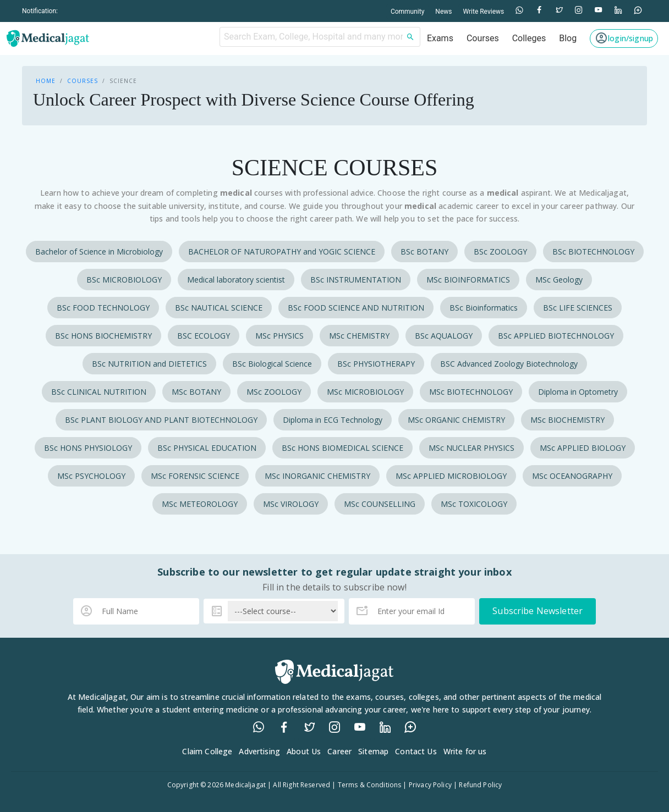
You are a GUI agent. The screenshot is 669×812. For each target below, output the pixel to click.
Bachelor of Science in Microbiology (99, 252)
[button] (624, 38)
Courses (83, 81)
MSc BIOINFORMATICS (468, 280)
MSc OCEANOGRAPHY (572, 476)
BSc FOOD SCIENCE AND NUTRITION (356, 308)
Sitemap (373, 751)
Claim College (207, 751)
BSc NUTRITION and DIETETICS (149, 364)
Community (407, 12)
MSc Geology (559, 280)
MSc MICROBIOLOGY (365, 392)
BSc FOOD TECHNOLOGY (103, 308)
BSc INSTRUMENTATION (356, 280)
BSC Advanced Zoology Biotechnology (509, 364)
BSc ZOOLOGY (500, 252)
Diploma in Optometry (578, 392)
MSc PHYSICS (279, 336)
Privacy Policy (430, 785)
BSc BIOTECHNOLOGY (593, 252)
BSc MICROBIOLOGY (124, 280)
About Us (304, 751)
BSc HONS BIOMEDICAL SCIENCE (342, 448)
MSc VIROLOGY (291, 504)
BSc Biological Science (272, 364)
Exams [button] (440, 38)
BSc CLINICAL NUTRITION (99, 392)
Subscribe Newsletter (538, 611)
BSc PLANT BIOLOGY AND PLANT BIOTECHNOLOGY (161, 420)
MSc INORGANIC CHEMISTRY (317, 476)
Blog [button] (568, 38)
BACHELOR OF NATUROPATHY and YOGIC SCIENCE (282, 252)
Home (46, 81)
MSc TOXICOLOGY (474, 504)
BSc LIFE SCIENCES (578, 308)
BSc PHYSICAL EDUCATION (207, 448)
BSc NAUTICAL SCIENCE (219, 308)
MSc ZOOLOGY (274, 392)
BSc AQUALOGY (444, 336)
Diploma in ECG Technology (333, 420)
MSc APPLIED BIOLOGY (583, 448)
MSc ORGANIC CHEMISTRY (456, 420)
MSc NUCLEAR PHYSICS (471, 448)
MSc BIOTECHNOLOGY (471, 392)
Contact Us (416, 751)
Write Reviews (483, 12)
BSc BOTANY (424, 252)
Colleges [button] (529, 38)
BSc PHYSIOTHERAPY (376, 364)
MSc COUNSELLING (380, 504)
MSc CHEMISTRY (359, 336)
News (443, 12)
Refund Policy (480, 785)
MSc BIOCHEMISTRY (567, 420)
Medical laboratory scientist (236, 280)
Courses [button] (483, 38)
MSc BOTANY (196, 392)
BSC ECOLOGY (204, 336)
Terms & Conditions (370, 785)
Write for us (465, 751)
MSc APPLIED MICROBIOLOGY (451, 476)
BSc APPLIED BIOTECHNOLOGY (556, 336)
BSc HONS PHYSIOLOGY (88, 448)
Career (339, 751)
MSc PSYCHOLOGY (91, 476)
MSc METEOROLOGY (200, 504)
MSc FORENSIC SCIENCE (195, 476)
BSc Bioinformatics (484, 308)
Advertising (259, 751)
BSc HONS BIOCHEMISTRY (103, 336)
